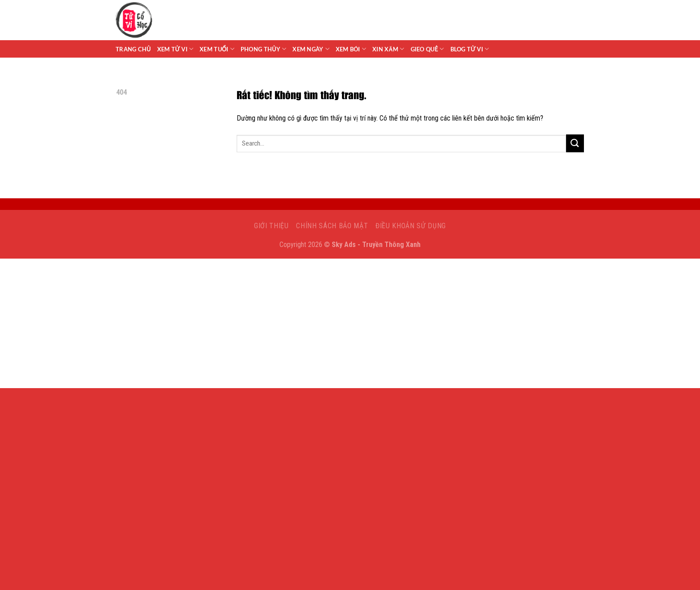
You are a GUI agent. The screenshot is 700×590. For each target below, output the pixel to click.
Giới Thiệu (271, 226)
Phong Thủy (263, 49)
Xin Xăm (388, 49)
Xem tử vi (175, 49)
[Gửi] (575, 143)
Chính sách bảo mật (332, 226)
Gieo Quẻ (427, 49)
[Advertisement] (350, 326)
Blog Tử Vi (470, 49)
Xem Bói (351, 49)
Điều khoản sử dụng (411, 226)
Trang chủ (133, 49)
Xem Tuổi (217, 49)
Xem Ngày (311, 49)
